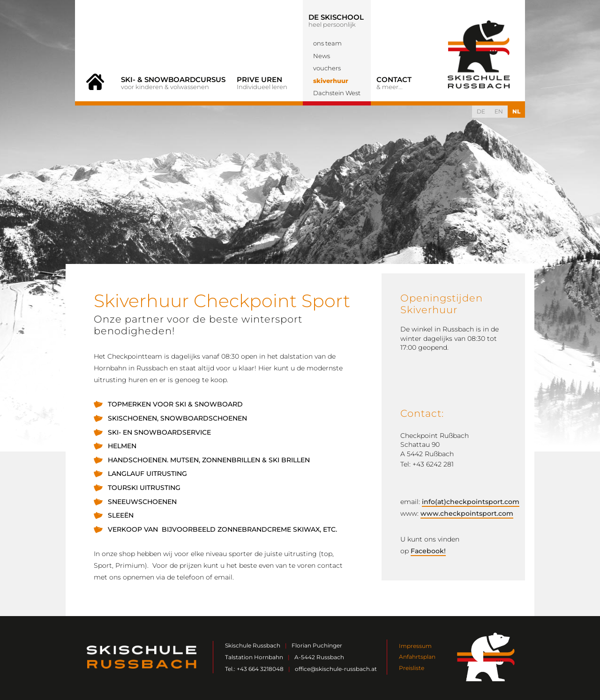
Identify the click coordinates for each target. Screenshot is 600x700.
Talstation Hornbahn (254, 657)
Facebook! (428, 551)
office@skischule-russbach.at (336, 669)
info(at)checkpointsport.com (471, 502)
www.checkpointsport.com (467, 513)
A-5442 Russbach (319, 657)
